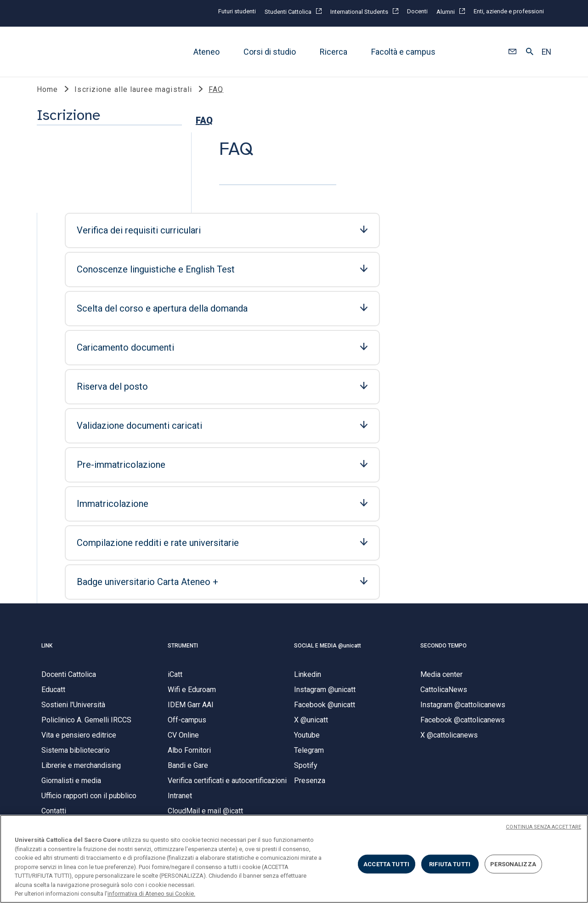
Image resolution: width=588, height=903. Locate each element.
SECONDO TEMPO (444, 625)
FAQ (50, 181)
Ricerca (334, 52)
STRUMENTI (183, 625)
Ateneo (206, 52)
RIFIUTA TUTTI (450, 864)
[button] (512, 52)
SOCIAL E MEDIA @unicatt (328, 625)
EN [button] (546, 52)
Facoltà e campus (403, 52)
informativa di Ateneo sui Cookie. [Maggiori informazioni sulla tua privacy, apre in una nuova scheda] (151, 894)
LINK (47, 625)
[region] (294, 859)
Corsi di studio (270, 52)
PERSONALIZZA (513, 864)
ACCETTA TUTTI (386, 864)
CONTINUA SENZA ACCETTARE (543, 827)
